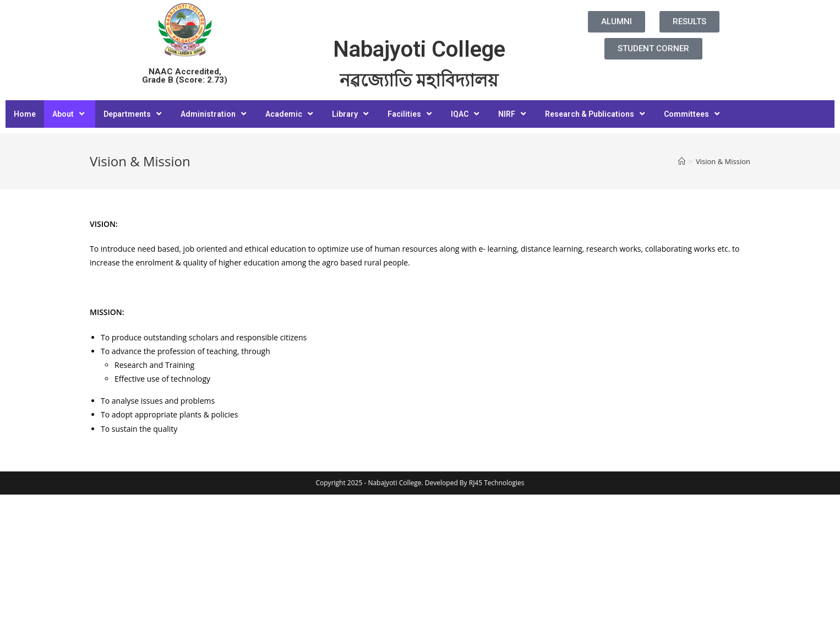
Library (351, 114)
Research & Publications (596, 114)
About (70, 114)
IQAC (466, 114)
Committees (693, 114)
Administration (215, 114)
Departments (134, 114)
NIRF (513, 114)
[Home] (682, 161)
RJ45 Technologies (497, 483)
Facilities (411, 114)
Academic (290, 114)
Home (25, 114)
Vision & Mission (723, 161)
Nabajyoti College (419, 49)
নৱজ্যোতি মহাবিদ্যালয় (419, 80)
